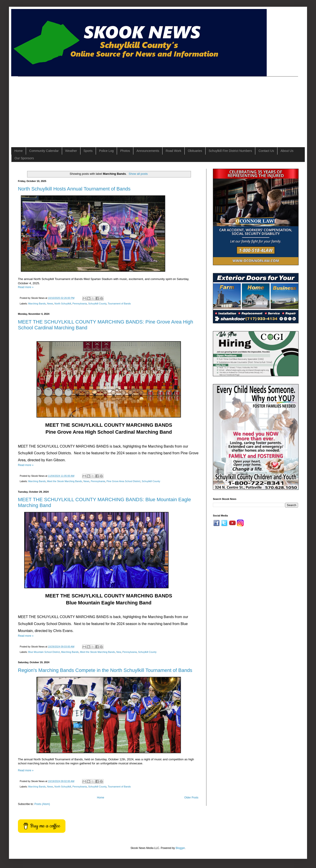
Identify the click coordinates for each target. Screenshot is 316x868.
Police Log (106, 151)
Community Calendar (44, 151)
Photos (125, 151)
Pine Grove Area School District (123, 481)
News (50, 304)
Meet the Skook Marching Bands (65, 481)
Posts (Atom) (42, 804)
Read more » (26, 287)
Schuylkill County (97, 304)
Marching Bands (37, 304)
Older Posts (191, 798)
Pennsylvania (80, 304)
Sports (88, 151)
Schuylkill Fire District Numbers (230, 151)
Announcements (148, 151)
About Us (287, 151)
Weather (71, 151)
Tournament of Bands (119, 304)
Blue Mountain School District (44, 652)
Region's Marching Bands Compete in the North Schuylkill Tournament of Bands (105, 670)
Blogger (180, 848)
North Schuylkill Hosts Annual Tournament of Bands (74, 189)
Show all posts (138, 174)
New (119, 652)
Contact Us (266, 151)
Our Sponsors (24, 158)
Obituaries (195, 151)
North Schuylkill (63, 304)
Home (18, 151)
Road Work (173, 151)
